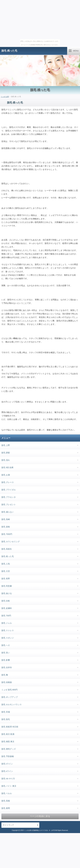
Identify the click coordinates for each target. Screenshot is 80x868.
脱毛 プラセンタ (9, 497)
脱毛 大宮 (6, 571)
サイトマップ (8, 825)
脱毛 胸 (5, 675)
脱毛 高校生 (7, 549)
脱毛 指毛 (6, 719)
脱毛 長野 (6, 579)
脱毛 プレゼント (9, 505)
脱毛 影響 (6, 660)
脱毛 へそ (6, 645)
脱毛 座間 (6, 808)
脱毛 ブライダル (9, 490)
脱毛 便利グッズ (9, 749)
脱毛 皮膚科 (7, 608)
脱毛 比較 (6, 601)
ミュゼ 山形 (5, 97)
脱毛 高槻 (6, 801)
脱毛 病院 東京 (8, 742)
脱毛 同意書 (7, 586)
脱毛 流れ (6, 460)
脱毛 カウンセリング (11, 542)
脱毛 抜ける (7, 593)
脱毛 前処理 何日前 (10, 727)
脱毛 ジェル (7, 623)
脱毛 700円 (6, 616)
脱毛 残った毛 (9, 51)
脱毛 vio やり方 (8, 779)
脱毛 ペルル (7, 793)
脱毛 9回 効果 (7, 467)
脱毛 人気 (6, 564)
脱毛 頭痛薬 (7, 682)
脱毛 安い (6, 653)
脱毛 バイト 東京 (9, 786)
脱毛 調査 (6, 453)
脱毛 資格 (6, 527)
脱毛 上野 (6, 445)
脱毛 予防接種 (8, 756)
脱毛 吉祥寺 (7, 667)
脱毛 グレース (8, 482)
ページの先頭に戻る (40, 816)
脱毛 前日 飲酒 (8, 734)
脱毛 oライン (7, 771)
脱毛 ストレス (8, 630)
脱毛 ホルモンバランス (12, 704)
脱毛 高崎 (6, 519)
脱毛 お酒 (6, 475)
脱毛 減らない (8, 512)
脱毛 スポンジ (8, 638)
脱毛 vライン (7, 764)
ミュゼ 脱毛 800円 (9, 690)
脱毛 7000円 (7, 534)
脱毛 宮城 (6, 712)
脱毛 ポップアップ (10, 697)
